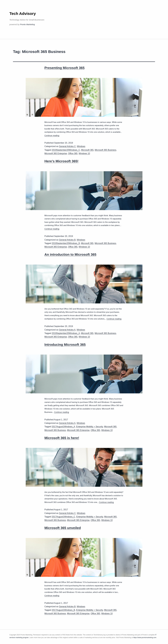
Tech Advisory (23, 14)
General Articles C (67, 146)
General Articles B (67, 240)
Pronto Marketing (27, 24)
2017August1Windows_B (63, 610)
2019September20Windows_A (66, 333)
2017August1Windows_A (63, 427)
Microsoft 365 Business (105, 150)
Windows (81, 146)
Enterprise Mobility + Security (90, 427)
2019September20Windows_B (66, 243)
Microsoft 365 (87, 150)
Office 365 (73, 153)
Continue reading (52, 135)
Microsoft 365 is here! (62, 438)
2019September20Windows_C (66, 150)
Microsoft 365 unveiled (63, 528)
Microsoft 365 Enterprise (56, 153)
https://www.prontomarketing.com (145, 638)
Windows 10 (84, 153)
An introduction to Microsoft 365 (70, 254)
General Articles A (67, 330)
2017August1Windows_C (63, 517)
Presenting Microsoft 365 (65, 68)
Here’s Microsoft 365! (61, 161)
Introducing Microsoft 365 (65, 345)
